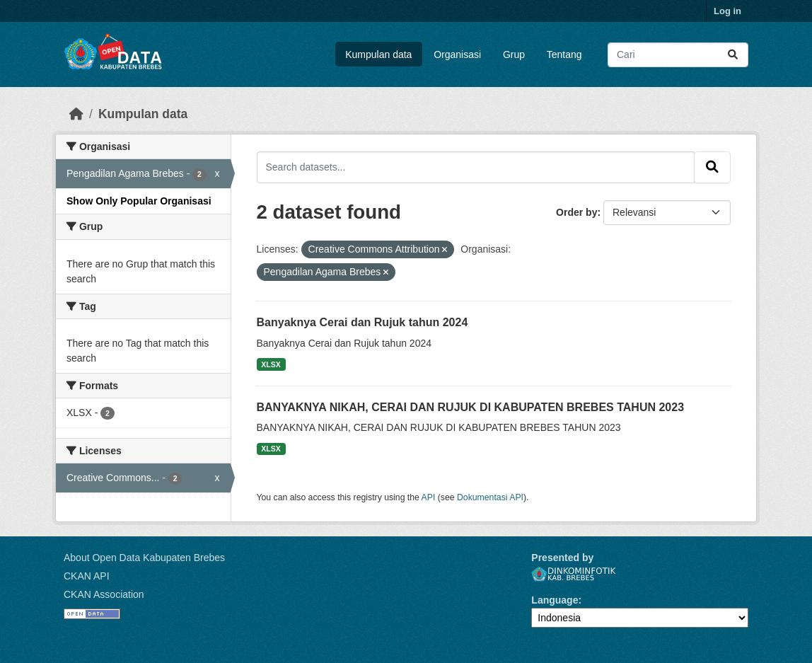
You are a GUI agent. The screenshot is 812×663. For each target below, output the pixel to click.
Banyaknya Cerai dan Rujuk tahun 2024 (362, 322)
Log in (727, 11)
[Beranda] (76, 114)
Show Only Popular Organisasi (139, 201)
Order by (576, 212)
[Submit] (733, 55)
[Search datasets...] (678, 55)
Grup (514, 54)
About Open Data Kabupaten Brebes (144, 558)
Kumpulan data (378, 54)
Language (555, 600)
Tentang (564, 54)
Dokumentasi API (490, 497)
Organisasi (457, 54)
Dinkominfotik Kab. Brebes (574, 574)
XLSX (271, 364)
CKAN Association (104, 594)
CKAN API (87, 576)
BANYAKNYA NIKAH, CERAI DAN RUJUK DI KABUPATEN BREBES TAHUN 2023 (471, 407)
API (429, 497)
